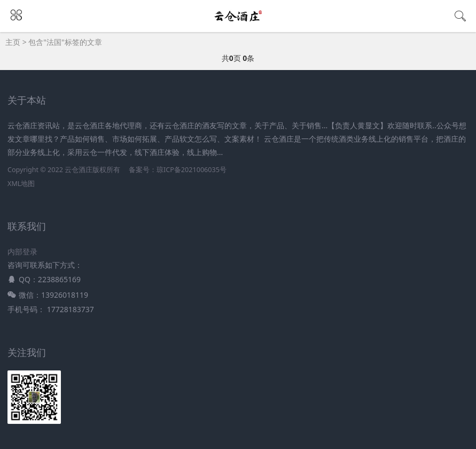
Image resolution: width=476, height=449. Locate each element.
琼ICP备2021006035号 (192, 170)
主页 (13, 42)
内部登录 (22, 251)
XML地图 (21, 184)
